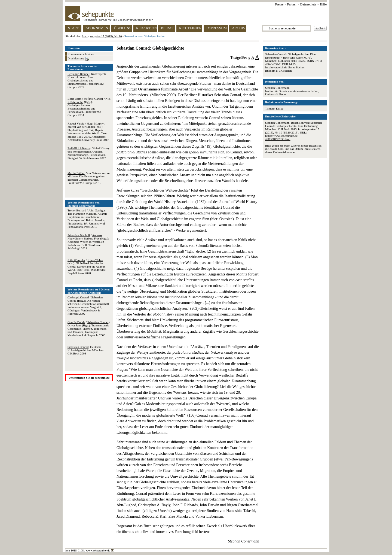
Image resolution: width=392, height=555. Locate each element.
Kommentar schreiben (81, 54)
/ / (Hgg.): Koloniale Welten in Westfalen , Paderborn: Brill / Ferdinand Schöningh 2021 (88, 242)
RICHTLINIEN (190, 28)
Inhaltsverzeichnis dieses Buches (285, 67)
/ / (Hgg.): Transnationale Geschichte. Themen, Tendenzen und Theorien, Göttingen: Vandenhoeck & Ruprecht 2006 (89, 329)
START (73, 28)
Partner (292, 4)
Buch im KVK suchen (278, 71)
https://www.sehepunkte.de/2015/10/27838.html (281, 137)
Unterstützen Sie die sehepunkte (89, 378)
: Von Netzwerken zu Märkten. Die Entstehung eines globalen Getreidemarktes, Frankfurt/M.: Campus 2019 (89, 178)
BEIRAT (167, 28)
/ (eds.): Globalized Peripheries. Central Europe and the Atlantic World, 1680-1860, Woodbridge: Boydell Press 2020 (87, 266)
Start (85, 36)
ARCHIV (239, 28)
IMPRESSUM (217, 28)
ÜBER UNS (122, 28)
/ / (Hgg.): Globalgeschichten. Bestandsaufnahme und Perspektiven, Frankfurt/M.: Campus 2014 (89, 107)
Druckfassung (78, 59)
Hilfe (323, 4)
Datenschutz (308, 4)
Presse (279, 4)
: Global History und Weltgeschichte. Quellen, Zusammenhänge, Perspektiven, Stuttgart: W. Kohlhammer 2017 (88, 153)
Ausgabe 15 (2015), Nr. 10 (106, 36)
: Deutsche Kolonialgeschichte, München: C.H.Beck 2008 (86, 350)
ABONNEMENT (98, 28)
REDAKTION (146, 28)
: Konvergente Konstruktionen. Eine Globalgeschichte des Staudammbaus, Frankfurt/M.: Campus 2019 (87, 80)
